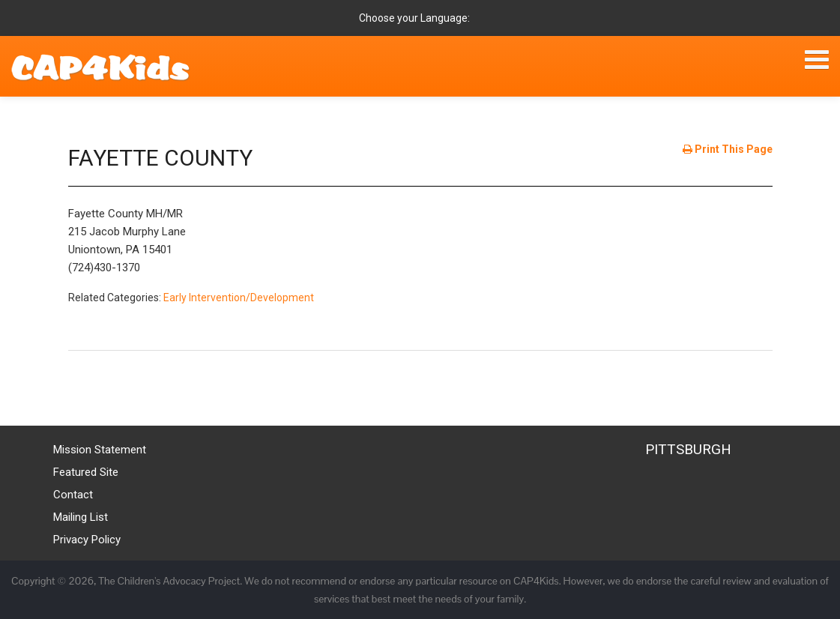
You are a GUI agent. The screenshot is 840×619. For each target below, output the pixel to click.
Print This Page (728, 149)
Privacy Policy (87, 540)
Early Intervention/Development (239, 298)
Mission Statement (100, 450)
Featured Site (86, 472)
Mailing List (81, 517)
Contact (73, 495)
